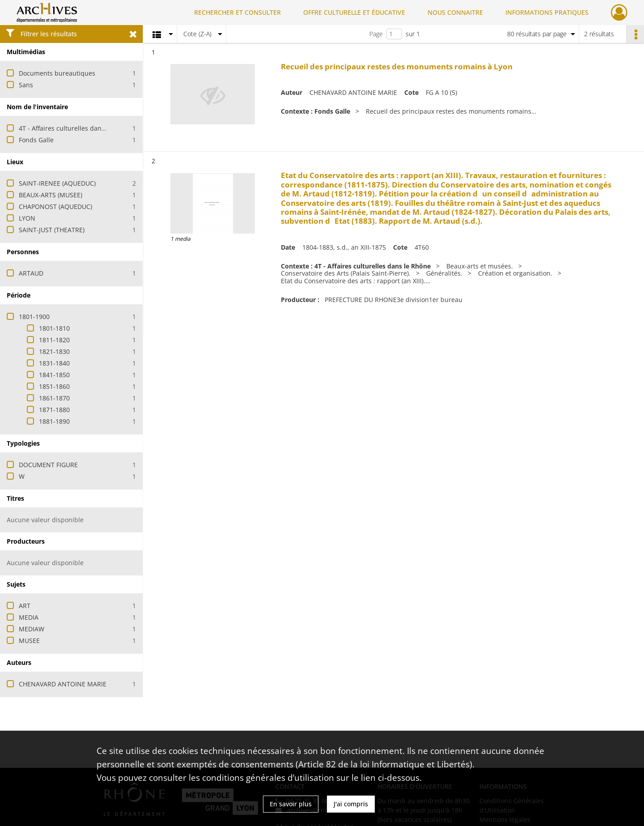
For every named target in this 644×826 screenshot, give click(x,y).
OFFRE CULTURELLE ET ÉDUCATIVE (354, 12)
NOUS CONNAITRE (455, 12)
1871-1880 (54, 410)
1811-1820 (54, 340)
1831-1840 (54, 363)
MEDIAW (32, 629)
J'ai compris (351, 804)
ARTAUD (31, 273)
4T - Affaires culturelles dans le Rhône (76, 128)
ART (25, 606)
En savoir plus (291, 804)
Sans (26, 85)
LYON (27, 218)
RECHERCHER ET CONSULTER (237, 12)
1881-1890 (54, 421)
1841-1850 (54, 375)
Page (376, 34)
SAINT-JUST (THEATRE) (52, 230)
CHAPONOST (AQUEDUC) (55, 206)
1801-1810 (54, 328)
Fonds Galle (36, 140)
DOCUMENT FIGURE (48, 465)
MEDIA (29, 617)
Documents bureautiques (57, 73)
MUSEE (29, 641)
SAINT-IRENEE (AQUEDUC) (57, 183)
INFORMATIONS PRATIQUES (547, 12)
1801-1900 (34, 317)
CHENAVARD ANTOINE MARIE (63, 684)
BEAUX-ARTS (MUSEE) (51, 195)
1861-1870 (54, 398)
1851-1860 (54, 386)
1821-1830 (54, 351)
